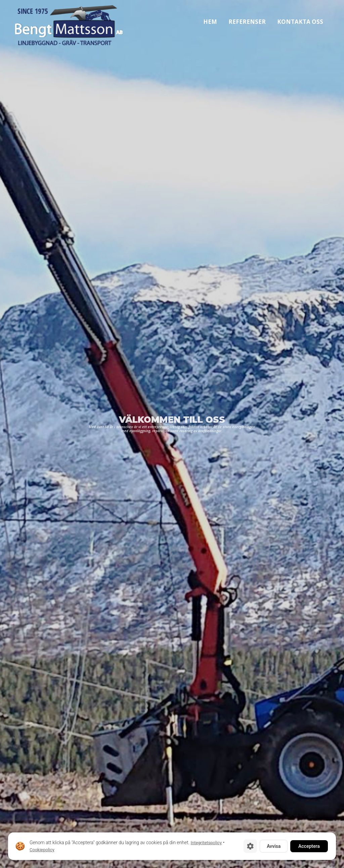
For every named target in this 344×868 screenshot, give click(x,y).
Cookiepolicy (42, 850)
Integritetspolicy (206, 843)
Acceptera (309, 846)
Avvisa (274, 846)
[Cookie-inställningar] (250, 846)
